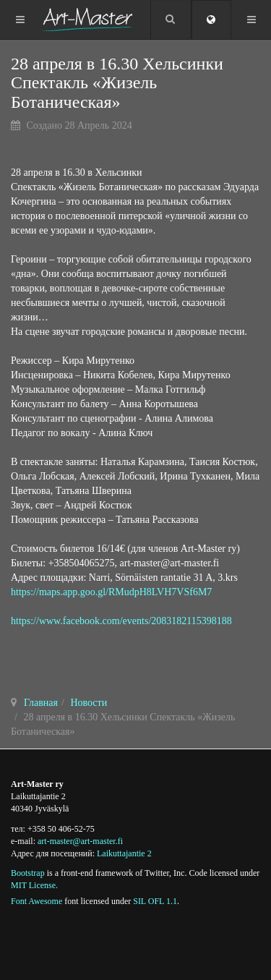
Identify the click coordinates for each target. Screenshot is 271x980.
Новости (89, 703)
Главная (41, 703)
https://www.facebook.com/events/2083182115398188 (121, 621)
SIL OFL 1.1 (155, 901)
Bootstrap (28, 873)
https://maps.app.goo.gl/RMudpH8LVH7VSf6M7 (111, 592)
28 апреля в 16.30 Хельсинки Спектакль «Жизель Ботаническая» (117, 83)
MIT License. (34, 885)
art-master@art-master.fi (80, 841)
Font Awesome (36, 901)
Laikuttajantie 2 (124, 853)
